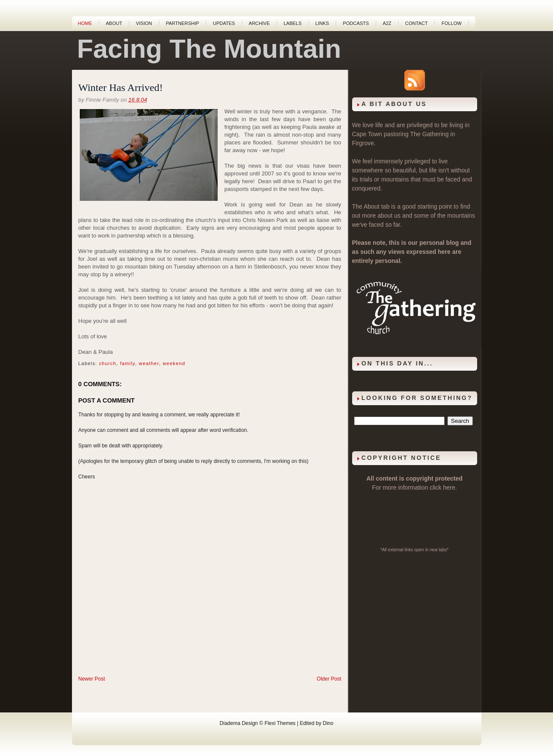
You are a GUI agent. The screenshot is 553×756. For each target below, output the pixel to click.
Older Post (329, 679)
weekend (174, 363)
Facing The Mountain (209, 49)
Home (85, 23)
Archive (259, 23)
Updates (224, 23)
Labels (293, 23)
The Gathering (429, 134)
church (108, 363)
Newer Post (92, 679)
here (449, 487)
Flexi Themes (280, 723)
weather (149, 363)
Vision (144, 23)
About (114, 23)
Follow (451, 23)
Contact (416, 23)
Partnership (183, 23)
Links (322, 23)
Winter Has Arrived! (121, 87)
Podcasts (356, 23)
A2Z (387, 23)
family (127, 363)
